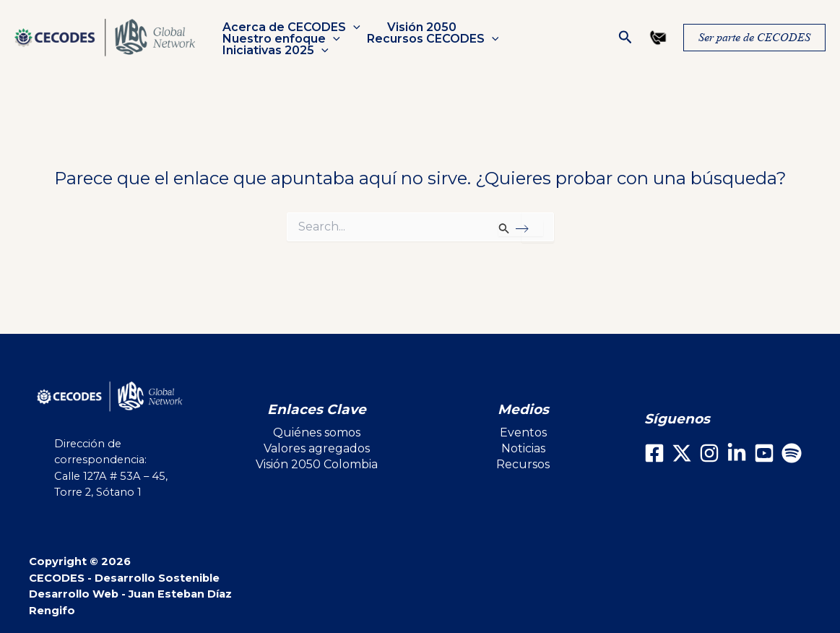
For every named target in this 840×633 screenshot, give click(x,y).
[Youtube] (764, 453)
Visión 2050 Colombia (317, 464)
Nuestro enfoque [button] (533, 33)
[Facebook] (654, 453)
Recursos (523, 464)
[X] (682, 453)
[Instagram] (709, 453)
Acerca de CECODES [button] (290, 33)
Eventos (523, 432)
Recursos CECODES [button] (287, 45)
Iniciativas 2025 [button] (429, 45)
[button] (352, 33)
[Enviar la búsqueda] (520, 228)
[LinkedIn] (737, 453)
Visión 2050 (417, 33)
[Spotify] (792, 453)
